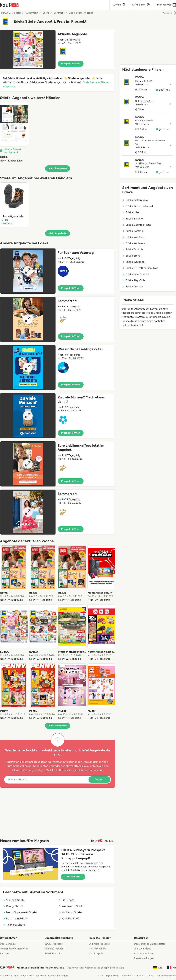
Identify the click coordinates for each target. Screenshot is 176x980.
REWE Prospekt (53, 953)
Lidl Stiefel (67, 900)
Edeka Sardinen (133, 219)
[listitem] (14, 132)
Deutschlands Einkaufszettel (149, 944)
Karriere (4, 953)
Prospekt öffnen (71, 64)
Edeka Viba (131, 212)
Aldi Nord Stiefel (70, 912)
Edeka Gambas (133, 286)
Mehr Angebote (58, 233)
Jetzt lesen (73, 877)
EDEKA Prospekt (54, 944)
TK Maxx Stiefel (14, 925)
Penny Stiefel (13, 906)
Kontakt (141, 976)
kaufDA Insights (143, 949)
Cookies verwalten (166, 976)
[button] (58, 49)
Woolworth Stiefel (71, 906)
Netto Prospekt (98, 949)
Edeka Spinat (132, 256)
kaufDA (4, 13)
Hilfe (100, 976)
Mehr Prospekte (58, 168)
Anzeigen (169, 13)
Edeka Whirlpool (134, 262)
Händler (17, 13)
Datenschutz (96, 770)
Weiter (99, 779)
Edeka (46, 13)
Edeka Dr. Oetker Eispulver (140, 268)
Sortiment (59, 13)
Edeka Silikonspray (135, 200)
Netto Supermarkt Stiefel (20, 912)
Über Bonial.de (8, 944)
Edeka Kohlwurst (134, 243)
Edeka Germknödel (135, 274)
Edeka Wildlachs (134, 237)
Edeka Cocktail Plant (136, 225)
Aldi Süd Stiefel (70, 918)
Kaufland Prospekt (54, 949)
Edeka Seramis (133, 231)
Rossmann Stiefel (15, 918)
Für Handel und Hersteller (14, 949)
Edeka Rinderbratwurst (138, 206)
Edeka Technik (133, 249)
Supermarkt (32, 13)
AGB (151, 976)
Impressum (112, 976)
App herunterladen (144, 953)
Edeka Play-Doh (133, 280)
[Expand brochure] (28, 49)
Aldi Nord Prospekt (99, 944)
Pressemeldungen (144, 958)
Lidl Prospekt (96, 953)
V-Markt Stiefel (14, 900)
